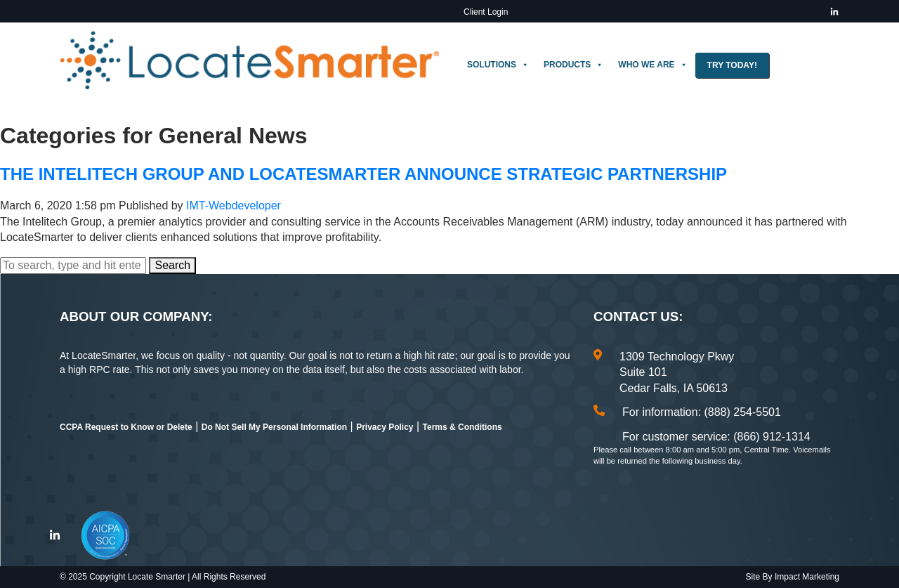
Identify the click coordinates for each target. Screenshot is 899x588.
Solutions (498, 65)
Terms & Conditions (462, 427)
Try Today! (732, 65)
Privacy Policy (385, 427)
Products (573, 65)
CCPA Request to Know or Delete (126, 427)
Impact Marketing (807, 577)
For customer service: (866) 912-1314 (716, 437)
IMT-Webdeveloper (234, 205)
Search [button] (172, 265)
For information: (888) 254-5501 (702, 412)
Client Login (486, 12)
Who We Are (652, 65)
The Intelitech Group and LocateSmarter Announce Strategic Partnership (363, 174)
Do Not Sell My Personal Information (274, 427)
